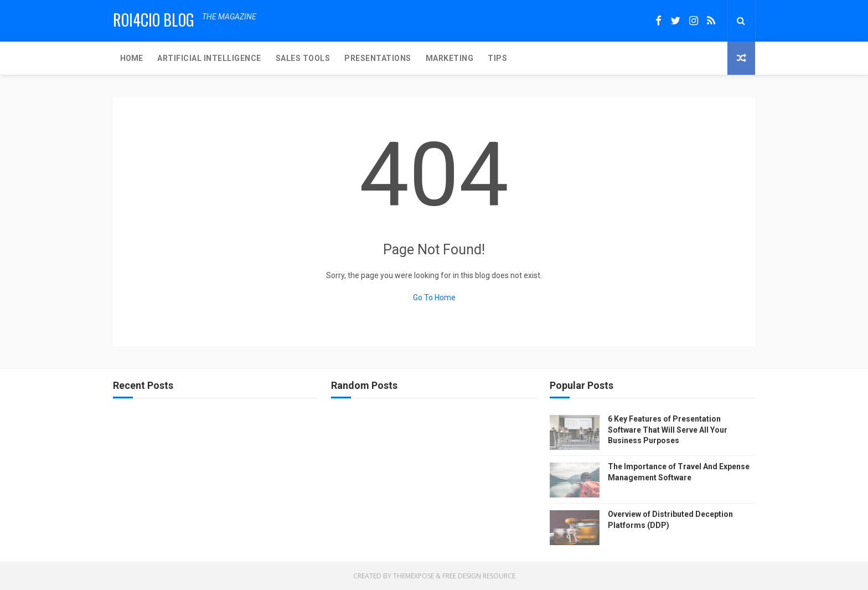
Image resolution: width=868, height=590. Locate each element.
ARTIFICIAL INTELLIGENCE (209, 58)
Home (131, 58)
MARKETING (450, 58)
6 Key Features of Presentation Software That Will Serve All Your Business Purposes (668, 430)
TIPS (497, 58)
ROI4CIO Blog (154, 20)
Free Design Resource (479, 576)
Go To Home (434, 297)
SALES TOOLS (303, 58)
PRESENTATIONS (378, 58)
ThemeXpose (414, 576)
